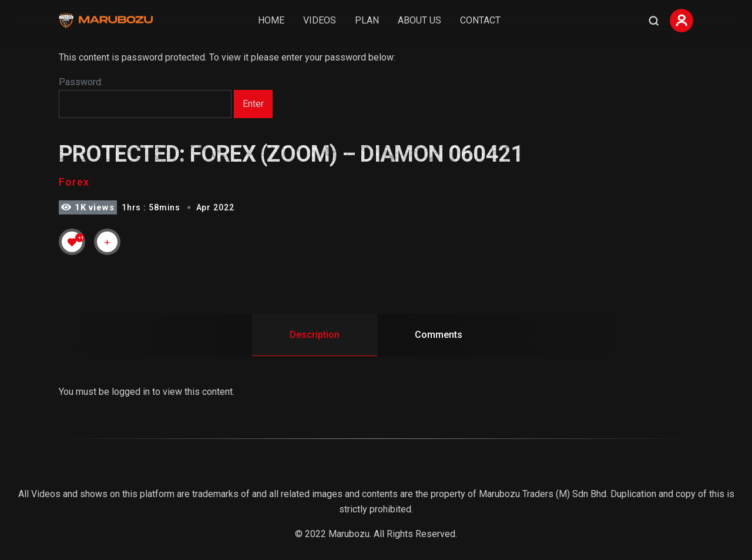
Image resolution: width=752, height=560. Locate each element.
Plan (367, 20)
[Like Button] (72, 242)
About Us (419, 20)
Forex (74, 182)
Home (271, 20)
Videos (320, 20)
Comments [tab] (439, 335)
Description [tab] (315, 335)
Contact (480, 20)
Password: (145, 98)
